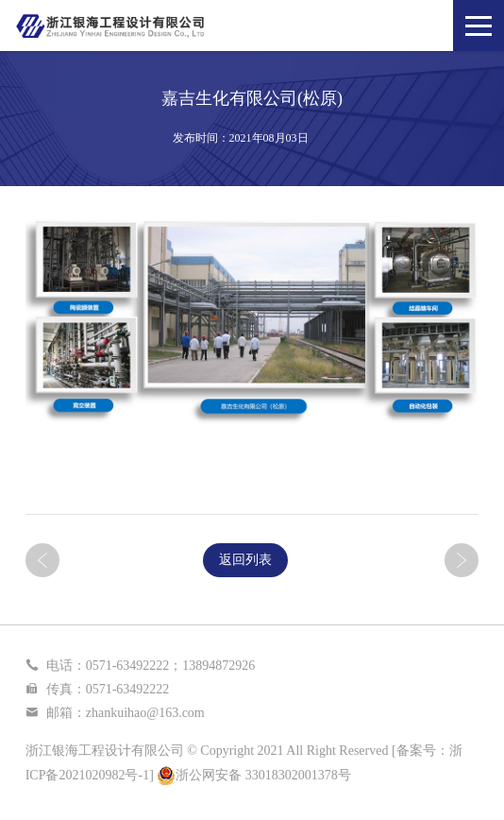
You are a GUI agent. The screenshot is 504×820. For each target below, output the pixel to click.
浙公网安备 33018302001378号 (254, 776)
